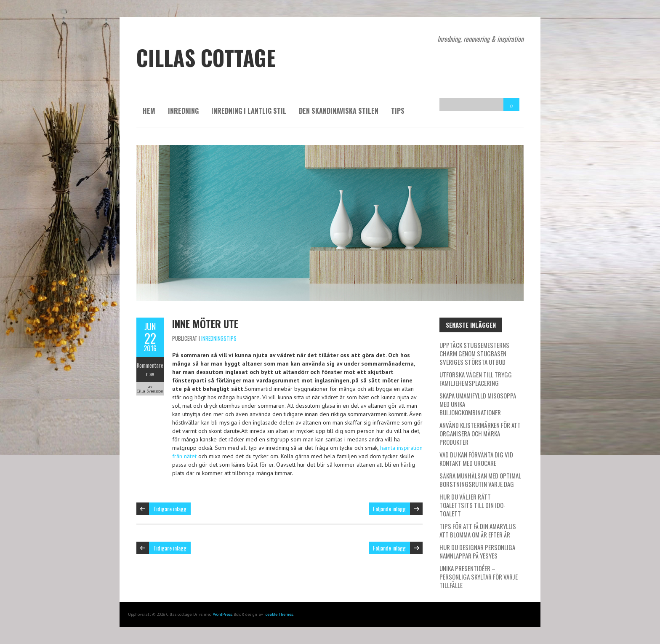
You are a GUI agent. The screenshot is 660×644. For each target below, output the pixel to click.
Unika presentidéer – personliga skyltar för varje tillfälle (479, 577)
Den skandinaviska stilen (339, 111)
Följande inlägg (389, 509)
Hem (149, 111)
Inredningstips (219, 338)
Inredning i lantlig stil (249, 111)
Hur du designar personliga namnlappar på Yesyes (477, 551)
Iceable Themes (279, 614)
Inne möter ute (205, 323)
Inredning (183, 111)
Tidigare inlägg (170, 509)
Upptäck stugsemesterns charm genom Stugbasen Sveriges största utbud (474, 353)
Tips (398, 111)
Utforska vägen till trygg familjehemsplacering (476, 379)
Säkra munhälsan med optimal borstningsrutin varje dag (480, 480)
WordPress (222, 614)
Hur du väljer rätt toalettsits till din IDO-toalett (472, 505)
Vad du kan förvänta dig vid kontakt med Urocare (476, 459)
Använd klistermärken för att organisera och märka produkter (480, 433)
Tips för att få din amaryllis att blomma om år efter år (478, 530)
